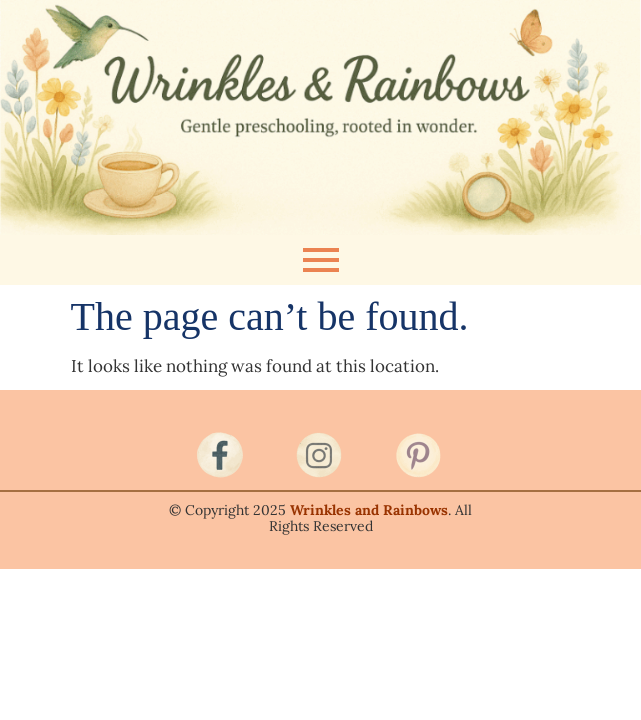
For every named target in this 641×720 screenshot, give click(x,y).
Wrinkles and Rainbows (369, 510)
